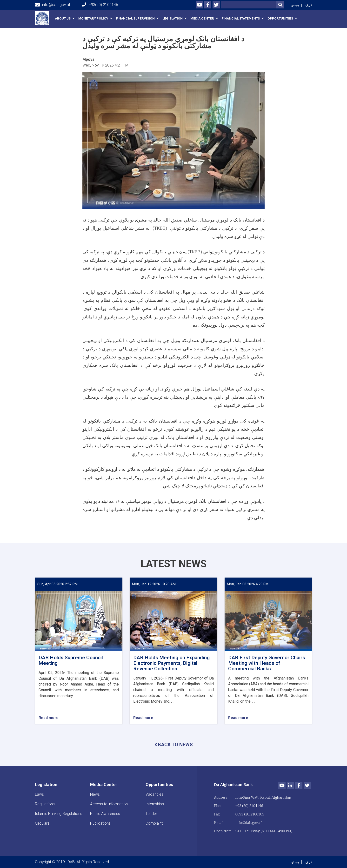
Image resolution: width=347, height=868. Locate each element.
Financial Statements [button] (241, 18)
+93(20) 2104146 (100, 5)
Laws (39, 794)
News (95, 794)
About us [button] (63, 18)
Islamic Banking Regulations (59, 814)
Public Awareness (105, 814)
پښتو (295, 5)
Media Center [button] (202, 18)
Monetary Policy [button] (93, 18)
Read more (49, 718)
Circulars (42, 823)
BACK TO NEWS (174, 745)
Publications (100, 823)
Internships (155, 804)
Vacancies (154, 794)
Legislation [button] (173, 18)
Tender (151, 814)
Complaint (154, 823)
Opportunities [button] (280, 18)
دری (309, 5)
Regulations (45, 804)
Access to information (109, 804)
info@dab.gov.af (53, 5)
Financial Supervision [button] (135, 18)
